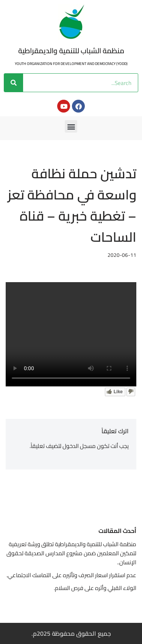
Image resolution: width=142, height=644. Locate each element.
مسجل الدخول (79, 446)
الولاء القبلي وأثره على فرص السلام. (95, 588)
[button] (71, 126)
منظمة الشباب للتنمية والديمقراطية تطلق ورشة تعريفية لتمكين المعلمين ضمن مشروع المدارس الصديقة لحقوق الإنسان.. (71, 553)
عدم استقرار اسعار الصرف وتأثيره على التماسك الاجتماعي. (71, 575)
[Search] (14, 83)
